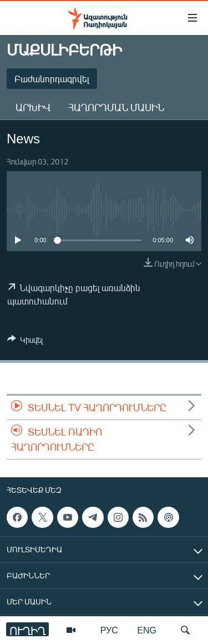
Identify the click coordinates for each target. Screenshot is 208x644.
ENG (147, 630)
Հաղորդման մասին (116, 107)
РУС (109, 630)
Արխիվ (33, 107)
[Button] (25, 342)
